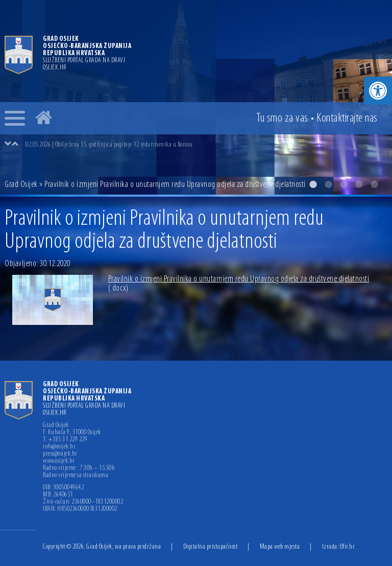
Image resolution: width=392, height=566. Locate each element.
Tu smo (282, 119)
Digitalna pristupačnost (211, 547)
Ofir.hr (348, 547)
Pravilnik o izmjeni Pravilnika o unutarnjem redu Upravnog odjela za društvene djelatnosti (239, 284)
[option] (196, 97)
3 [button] (344, 184)
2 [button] (328, 184)
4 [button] (359, 184)
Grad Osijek (22, 185)
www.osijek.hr (59, 461)
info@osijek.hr (59, 447)
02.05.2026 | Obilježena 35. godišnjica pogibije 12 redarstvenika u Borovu (109, 145)
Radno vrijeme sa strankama (76, 476)
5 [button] (374, 184)
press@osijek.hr (60, 454)
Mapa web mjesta (280, 547)
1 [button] (313, 184)
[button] (378, 91)
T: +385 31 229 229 (65, 440)
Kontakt (347, 119)
